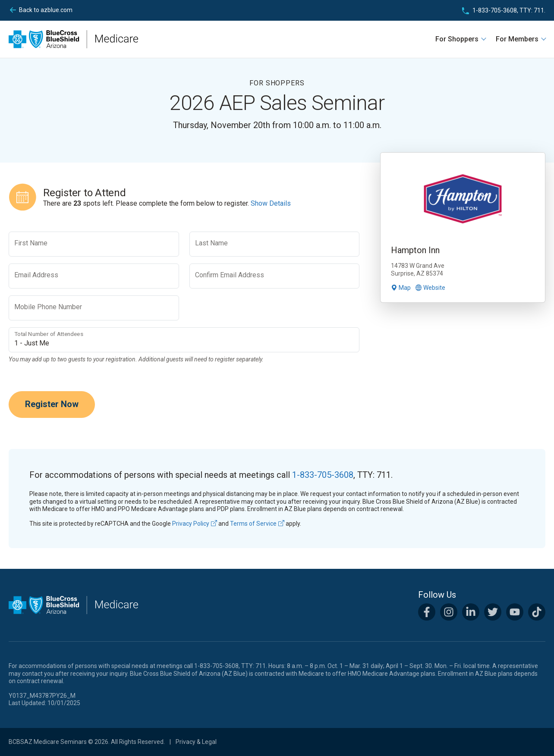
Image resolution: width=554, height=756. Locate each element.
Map (401, 288)
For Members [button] (518, 39)
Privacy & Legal (196, 742)
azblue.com (46, 10)
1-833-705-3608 (323, 475)
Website (430, 288)
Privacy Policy (195, 524)
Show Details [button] (271, 203)
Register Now (52, 404)
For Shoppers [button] (458, 39)
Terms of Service (257, 524)
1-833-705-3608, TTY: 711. (509, 10)
